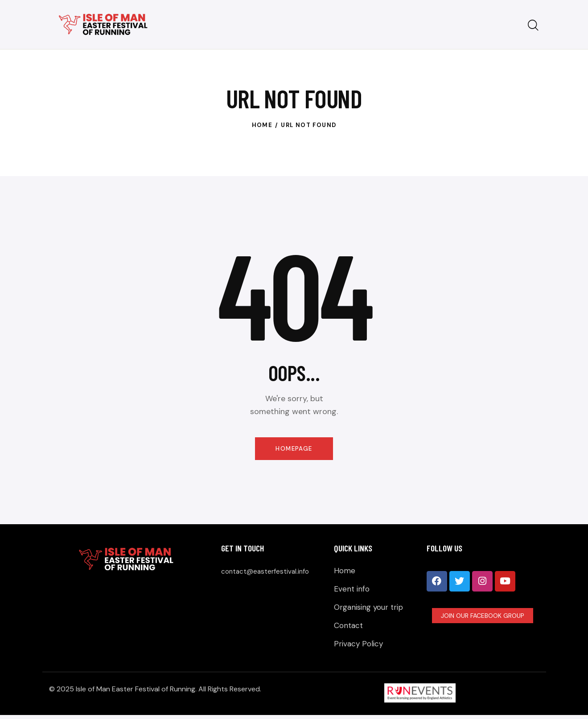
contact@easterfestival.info (270, 572)
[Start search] (533, 26)
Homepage (294, 449)
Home (262, 125)
